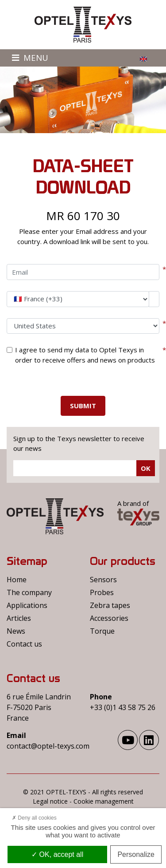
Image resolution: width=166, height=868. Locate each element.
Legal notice (50, 801)
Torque (102, 631)
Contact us (24, 644)
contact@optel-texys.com (48, 746)
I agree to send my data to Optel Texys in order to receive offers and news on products (85, 355)
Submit (83, 406)
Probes (102, 592)
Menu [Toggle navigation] (30, 57)
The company (29, 592)
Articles (19, 618)
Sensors (103, 580)
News (16, 631)
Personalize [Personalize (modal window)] (136, 854)
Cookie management (104, 801)
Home (17, 580)
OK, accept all (57, 854)
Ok (146, 468)
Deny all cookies (34, 818)
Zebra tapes (110, 605)
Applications (27, 605)
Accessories (109, 618)
